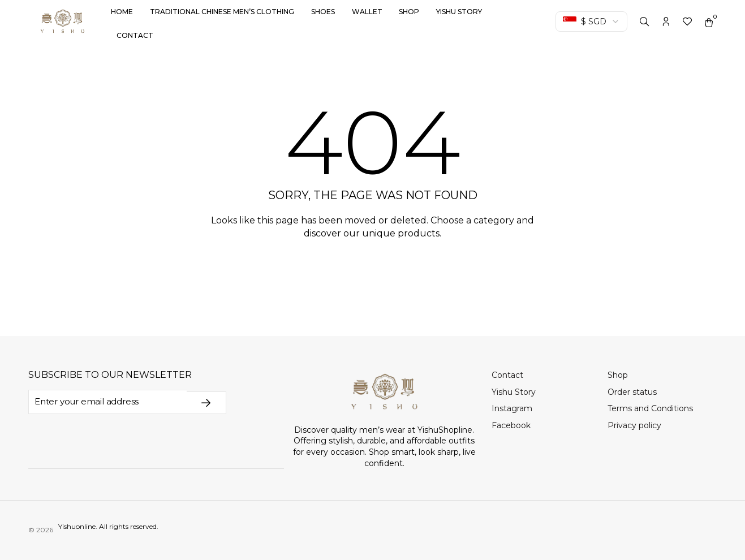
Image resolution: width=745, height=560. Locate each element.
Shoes (323, 12)
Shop (409, 12)
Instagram (512, 408)
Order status (632, 392)
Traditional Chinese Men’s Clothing (222, 12)
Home (122, 12)
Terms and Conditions (650, 408)
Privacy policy (634, 425)
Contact (135, 35)
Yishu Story (459, 12)
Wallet (367, 12)
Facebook (511, 425)
